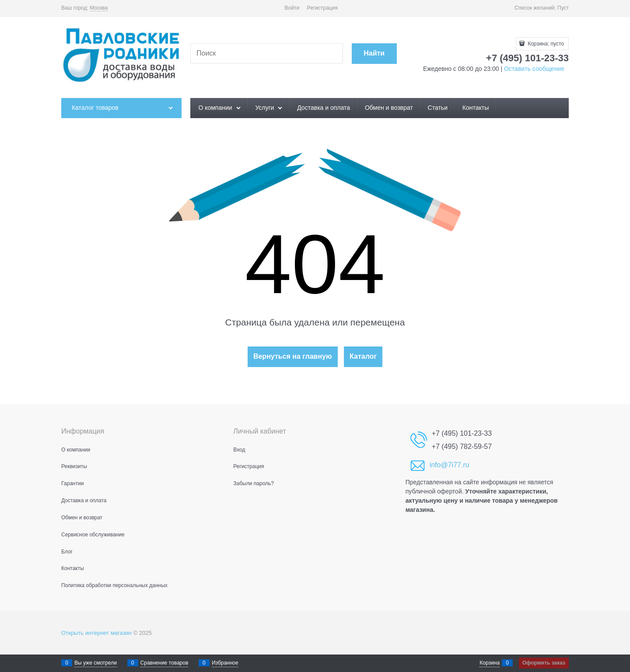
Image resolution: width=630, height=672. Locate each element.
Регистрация (322, 8)
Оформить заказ (544, 663)
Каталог (363, 356)
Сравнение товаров (164, 663)
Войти (292, 8)
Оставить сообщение (533, 69)
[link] (99, 8)
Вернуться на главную (293, 356)
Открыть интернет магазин (96, 633)
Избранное (225, 663)
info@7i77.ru (450, 465)
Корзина (490, 663)
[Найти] (374, 54)
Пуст (563, 8)
